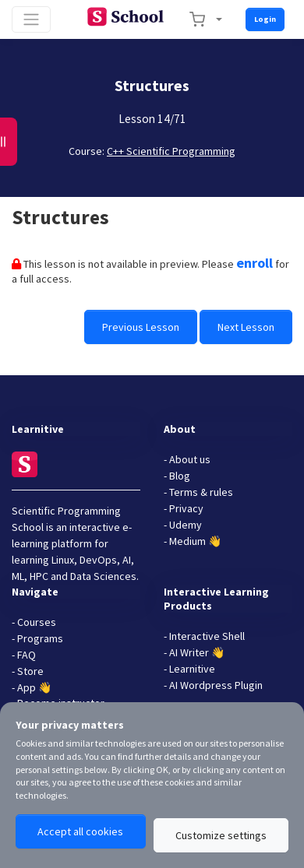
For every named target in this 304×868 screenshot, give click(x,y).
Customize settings (221, 835)
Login (265, 19)
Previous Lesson (141, 327)
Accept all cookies (80, 831)
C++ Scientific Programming (171, 151)
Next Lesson (246, 327)
